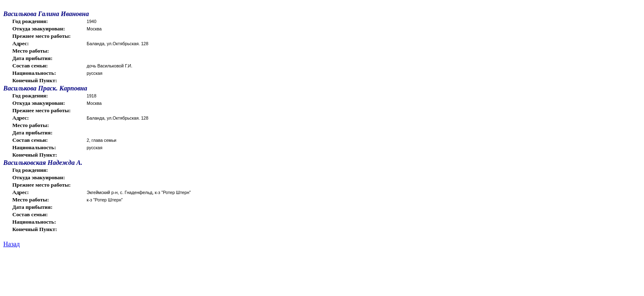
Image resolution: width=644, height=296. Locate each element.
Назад (11, 244)
